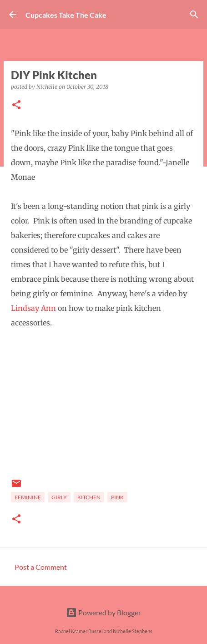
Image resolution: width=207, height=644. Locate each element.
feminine (28, 497)
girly (59, 497)
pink (117, 497)
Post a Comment (41, 567)
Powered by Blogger (103, 612)
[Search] (194, 15)
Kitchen (89, 497)
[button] (16, 105)
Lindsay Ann (33, 308)
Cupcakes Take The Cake (66, 15)
